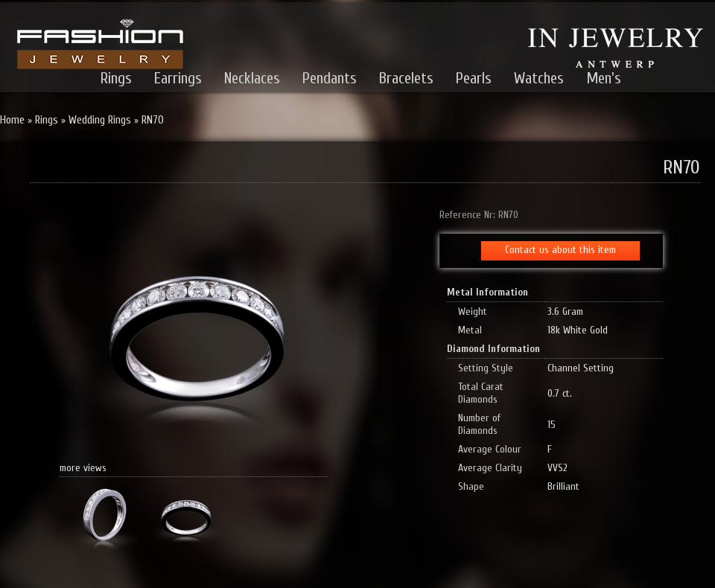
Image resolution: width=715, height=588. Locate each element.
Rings (116, 78)
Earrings (178, 78)
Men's (604, 78)
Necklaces (252, 78)
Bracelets (406, 78)
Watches (539, 78)
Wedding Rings (100, 120)
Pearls (474, 78)
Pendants (330, 78)
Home (12, 120)
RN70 (153, 120)
